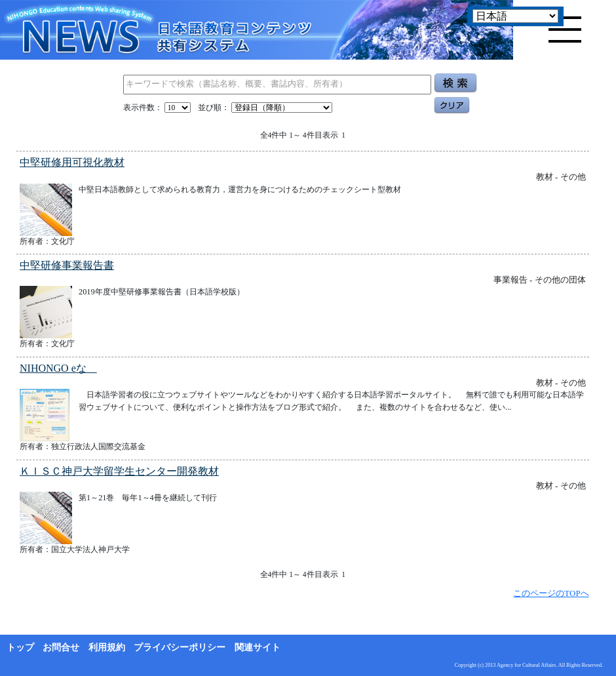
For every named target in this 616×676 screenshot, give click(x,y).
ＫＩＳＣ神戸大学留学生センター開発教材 (119, 471)
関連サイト (258, 647)
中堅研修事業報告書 (67, 265)
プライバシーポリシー (180, 647)
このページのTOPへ (551, 593)
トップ (20, 647)
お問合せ (61, 647)
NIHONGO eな (58, 368)
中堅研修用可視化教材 (72, 162)
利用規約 (107, 647)
